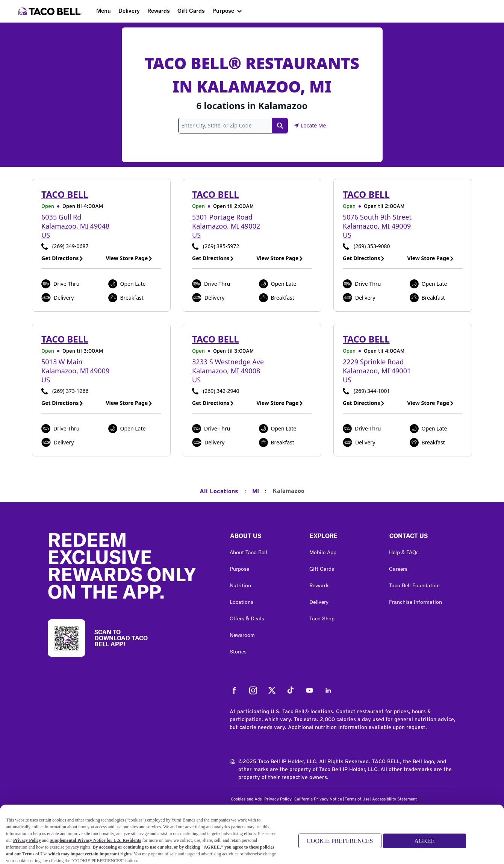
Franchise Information (415, 602)
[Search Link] (280, 126)
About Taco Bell (248, 552)
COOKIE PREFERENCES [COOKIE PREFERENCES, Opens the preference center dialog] (340, 844)
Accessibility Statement (394, 799)
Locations (241, 602)
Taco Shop (322, 618)
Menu (104, 11)
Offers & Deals (247, 618)
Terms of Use (357, 799)
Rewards (159, 11)
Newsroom (242, 635)
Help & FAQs (404, 552)
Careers (398, 569)
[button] (263, 538)
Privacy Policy (278, 799)
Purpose (223, 11)
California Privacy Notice (318, 799)
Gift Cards (191, 11)
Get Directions (62, 258)
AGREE (424, 844)
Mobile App (323, 552)
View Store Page (129, 258)
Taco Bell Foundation (414, 585)
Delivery (129, 11)
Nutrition (240, 585)
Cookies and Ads (246, 799)
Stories (238, 652)
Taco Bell (65, 194)
